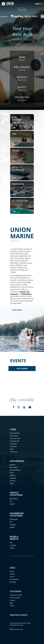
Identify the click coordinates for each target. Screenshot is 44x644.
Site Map (13, 582)
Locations (13, 446)
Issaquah (14, 294)
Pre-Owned (14, 436)
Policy (12, 571)
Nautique (13, 478)
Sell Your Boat (15, 598)
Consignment (14, 441)
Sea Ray (12, 481)
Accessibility (14, 579)
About (12, 449)
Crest (12, 473)
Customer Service (16, 595)
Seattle (23, 292)
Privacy (12, 574)
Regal (12, 483)
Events (12, 606)
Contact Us (14, 452)
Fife (28, 292)
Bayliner (13, 465)
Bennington (14, 467)
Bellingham (27, 294)
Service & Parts (15, 438)
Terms (12, 577)
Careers (12, 600)
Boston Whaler (15, 470)
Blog (11, 603)
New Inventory (15, 433)
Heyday (12, 475)
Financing (13, 444)
